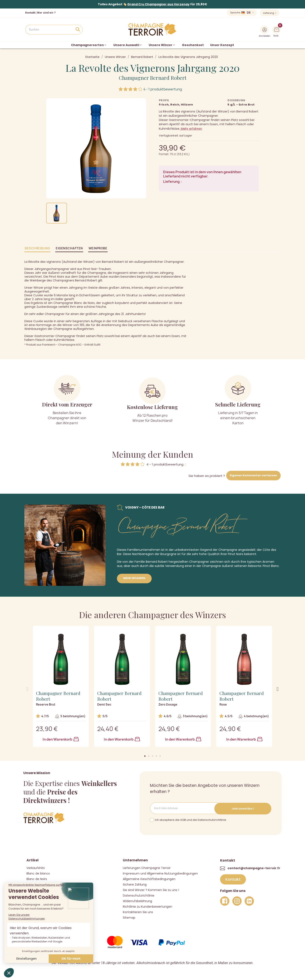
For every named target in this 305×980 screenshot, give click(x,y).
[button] (145, 756)
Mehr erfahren (191, 129)
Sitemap (129, 917)
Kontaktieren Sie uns (138, 912)
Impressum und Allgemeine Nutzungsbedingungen (160, 873)
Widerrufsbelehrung (137, 901)
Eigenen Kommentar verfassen (253, 475)
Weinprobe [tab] (98, 248)
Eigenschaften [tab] (69, 248)
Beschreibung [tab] (37, 248)
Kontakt (30, 13)
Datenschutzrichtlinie (139, 895)
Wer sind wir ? (46, 13)
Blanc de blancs (38, 873)
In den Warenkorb (61, 739)
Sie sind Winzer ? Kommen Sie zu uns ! (151, 890)
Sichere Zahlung (135, 884)
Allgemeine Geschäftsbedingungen (149, 879)
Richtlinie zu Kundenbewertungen (148, 906)
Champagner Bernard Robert (153, 78)
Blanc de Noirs (37, 879)
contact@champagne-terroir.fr (254, 868)
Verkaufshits (36, 868)
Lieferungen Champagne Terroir (147, 868)
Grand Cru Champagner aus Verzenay (158, 4)
